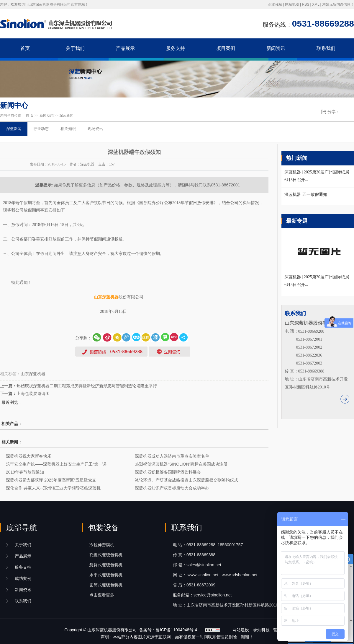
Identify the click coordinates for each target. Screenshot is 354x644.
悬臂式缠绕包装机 (106, 565)
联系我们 (326, 48)
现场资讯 (95, 129)
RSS (305, 4)
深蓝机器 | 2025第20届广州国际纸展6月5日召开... (317, 281)
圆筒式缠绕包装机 (106, 585)
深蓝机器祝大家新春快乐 (29, 456)
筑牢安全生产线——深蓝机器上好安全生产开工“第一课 (56, 464)
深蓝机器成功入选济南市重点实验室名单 (172, 456)
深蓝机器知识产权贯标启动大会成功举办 (172, 488)
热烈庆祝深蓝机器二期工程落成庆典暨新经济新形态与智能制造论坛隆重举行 (87, 386)
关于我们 (75, 48)
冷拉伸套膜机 (102, 545)
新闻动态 (47, 116)
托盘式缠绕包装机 (106, 555)
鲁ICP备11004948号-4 (176, 630)
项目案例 (226, 48)
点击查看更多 (102, 595)
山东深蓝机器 (33, 374)
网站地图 (292, 4)
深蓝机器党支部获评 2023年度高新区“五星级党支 (51, 480)
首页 (25, 48)
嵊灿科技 (261, 630)
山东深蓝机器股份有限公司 (112, 630)
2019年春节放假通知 (25, 472)
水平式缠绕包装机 (106, 575)
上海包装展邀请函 (33, 393)
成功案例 (23, 578)
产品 (23, 556)
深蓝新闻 (66, 116)
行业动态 (41, 129)
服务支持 (176, 48)
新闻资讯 (276, 48)
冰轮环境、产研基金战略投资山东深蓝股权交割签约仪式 (186, 480)
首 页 (30, 116)
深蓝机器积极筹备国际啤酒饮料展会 (168, 472)
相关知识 (68, 129)
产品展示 (125, 48)
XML (316, 4)
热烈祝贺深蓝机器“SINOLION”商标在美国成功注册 (181, 464)
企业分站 (275, 4)
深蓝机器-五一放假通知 (306, 195)
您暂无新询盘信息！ (338, 4)
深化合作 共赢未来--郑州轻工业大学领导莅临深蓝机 (53, 488)
